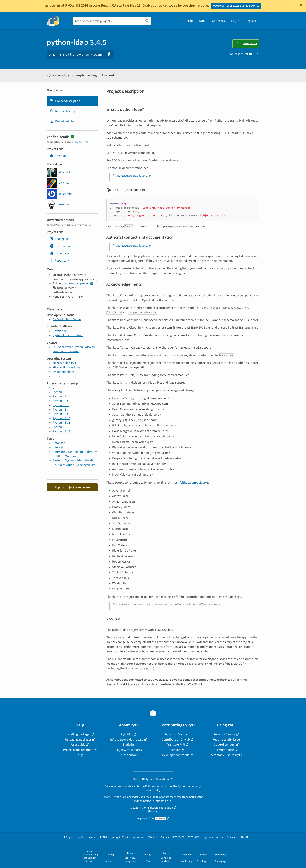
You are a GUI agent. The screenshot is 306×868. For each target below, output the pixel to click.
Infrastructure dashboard (127, 740)
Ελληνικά (152, 837)
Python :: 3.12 (61, 427)
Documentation (62, 246)
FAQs (80, 755)
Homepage (59, 253)
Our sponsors (129, 755)
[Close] (301, 5)
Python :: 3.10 (61, 418)
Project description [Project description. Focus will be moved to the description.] (65, 101)
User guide (78, 745)
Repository (59, 261)
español (81, 837)
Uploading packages (78, 740)
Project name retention (78, 750)
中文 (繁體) (194, 837)
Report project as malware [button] (72, 488)
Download (59, 156)
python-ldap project (76, 283)
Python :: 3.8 (61, 410)
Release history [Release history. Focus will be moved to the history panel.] (62, 111)
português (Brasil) (120, 837)
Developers (60, 331)
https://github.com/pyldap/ (189, 483)
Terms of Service (225, 734)
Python (57, 392)
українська (138, 837)
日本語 (104, 837)
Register (251, 21)
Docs (202, 21)
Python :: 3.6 (61, 401)
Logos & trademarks (129, 750)
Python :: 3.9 (61, 414)
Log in (235, 21)
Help (190, 21)
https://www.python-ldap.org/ (132, 176)
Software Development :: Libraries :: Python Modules (75, 454)
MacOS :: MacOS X (64, 363)
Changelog (59, 239)
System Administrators (68, 335)
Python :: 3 (60, 396)
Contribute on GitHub (176, 740)
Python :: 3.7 (61, 405)
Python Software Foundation (151, 801)
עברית (220, 837)
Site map (153, 812)
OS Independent (63, 372)
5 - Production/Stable (67, 319)
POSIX (57, 376)
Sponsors (218, 21)
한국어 (244, 837)
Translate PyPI (176, 745)
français (92, 837)
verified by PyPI (80, 142)
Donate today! (153, 790)
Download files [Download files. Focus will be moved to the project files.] (62, 121)
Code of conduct (225, 745)
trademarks (189, 797)
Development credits (176, 755)
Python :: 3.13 (61, 431)
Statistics (129, 745)
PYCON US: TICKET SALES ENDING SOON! (234, 6)
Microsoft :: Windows (66, 367)
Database (59, 443)
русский (208, 837)
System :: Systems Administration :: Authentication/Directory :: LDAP (75, 463)
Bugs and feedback (177, 734)
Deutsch (165, 837)
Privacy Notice (225, 750)
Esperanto (232, 837)
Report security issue (226, 740)
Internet (58, 447)
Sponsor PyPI (177, 750)
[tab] (72, 101)
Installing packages (78, 734)
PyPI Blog (127, 734)
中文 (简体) (178, 837)
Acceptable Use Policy (225, 755)
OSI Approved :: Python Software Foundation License (74, 349)
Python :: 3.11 (61, 423)
